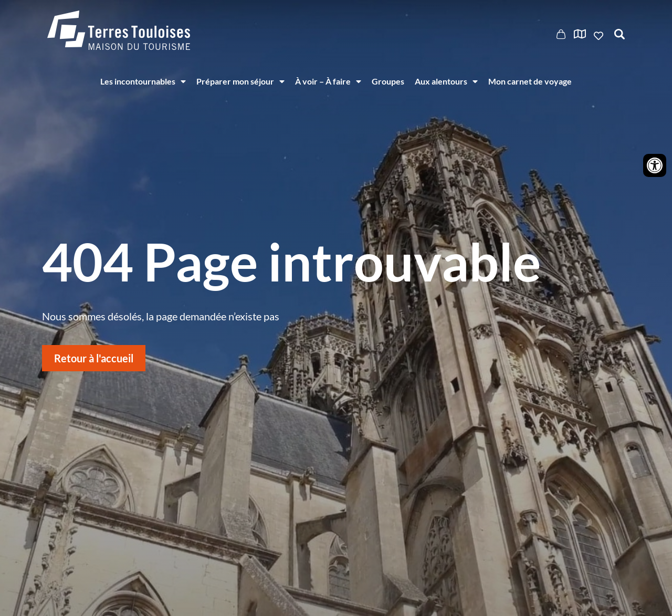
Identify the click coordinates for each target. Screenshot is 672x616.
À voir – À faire (328, 81)
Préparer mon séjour (240, 81)
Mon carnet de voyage (530, 81)
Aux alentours (446, 81)
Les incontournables (143, 81)
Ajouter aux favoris (600, 36)
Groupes (388, 81)
